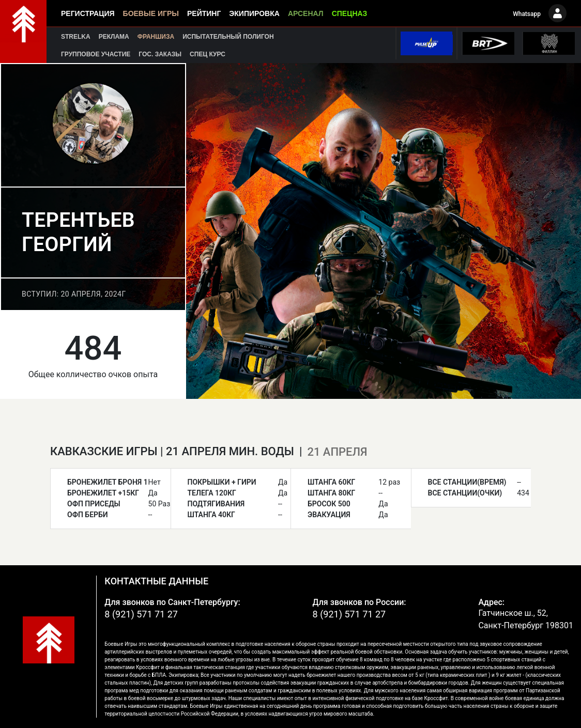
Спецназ (350, 13)
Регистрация (88, 13)
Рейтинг (204, 13)
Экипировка (254, 13)
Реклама (114, 37)
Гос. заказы (160, 54)
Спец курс (208, 54)
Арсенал (306, 13)
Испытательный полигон (228, 37)
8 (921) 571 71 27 (141, 614)
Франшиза (156, 37)
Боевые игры (151, 13)
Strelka (76, 37)
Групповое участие (96, 54)
